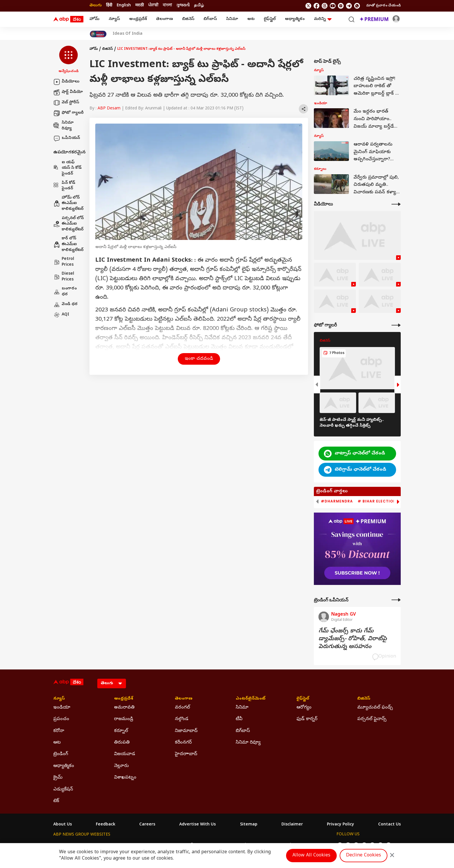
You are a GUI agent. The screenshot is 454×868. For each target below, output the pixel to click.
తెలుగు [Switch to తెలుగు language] (96, 6)
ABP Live (93, 846)
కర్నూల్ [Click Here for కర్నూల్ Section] (121, 731)
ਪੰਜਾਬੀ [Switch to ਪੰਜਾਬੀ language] (153, 6)
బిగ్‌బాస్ (210, 19)
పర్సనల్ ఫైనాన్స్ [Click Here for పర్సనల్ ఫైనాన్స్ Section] (372, 719)
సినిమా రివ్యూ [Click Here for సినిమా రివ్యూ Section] (248, 743)
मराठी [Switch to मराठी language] (140, 6)
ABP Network (66, 846)
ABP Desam (109, 109)
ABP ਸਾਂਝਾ (241, 846)
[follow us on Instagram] (341, 6)
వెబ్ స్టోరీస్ (66, 103)
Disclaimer (292, 825)
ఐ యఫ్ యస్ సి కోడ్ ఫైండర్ (67, 168)
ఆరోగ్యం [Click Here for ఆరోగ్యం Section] (304, 708)
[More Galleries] (396, 325)
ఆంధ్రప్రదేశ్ (138, 19)
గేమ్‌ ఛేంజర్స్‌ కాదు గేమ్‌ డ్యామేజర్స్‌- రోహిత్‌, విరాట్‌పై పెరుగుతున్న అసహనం (353, 639)
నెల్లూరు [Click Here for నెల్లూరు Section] (121, 766)
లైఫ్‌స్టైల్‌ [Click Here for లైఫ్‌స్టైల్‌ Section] (303, 699)
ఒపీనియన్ (67, 138)
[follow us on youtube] (333, 6)
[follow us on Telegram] (349, 6)
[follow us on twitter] (308, 6)
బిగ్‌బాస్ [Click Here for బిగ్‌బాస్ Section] (243, 731)
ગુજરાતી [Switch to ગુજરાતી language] (183, 6)
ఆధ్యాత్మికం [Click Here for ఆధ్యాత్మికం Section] (64, 766)
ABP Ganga (217, 846)
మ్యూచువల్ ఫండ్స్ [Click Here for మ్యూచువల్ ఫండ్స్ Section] (375, 708)
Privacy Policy (340, 825)
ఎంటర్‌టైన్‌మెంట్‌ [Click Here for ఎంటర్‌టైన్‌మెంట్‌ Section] (251, 699)
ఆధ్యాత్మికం (295, 19)
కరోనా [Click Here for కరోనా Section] (59, 731)
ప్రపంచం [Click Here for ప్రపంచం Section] (61, 719)
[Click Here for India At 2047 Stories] (98, 34)
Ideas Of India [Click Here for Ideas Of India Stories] (128, 34)
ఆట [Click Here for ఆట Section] (57, 743)
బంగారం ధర (65, 292)
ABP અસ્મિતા (188, 846)
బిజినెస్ (188, 19)
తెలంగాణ (164, 19)
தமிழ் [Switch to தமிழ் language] (199, 6)
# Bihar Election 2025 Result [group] (390, 501)
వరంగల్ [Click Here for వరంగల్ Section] (182, 708)
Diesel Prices (64, 277)
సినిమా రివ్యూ (63, 126)
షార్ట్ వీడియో (68, 92)
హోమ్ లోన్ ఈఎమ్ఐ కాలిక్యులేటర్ (68, 203)
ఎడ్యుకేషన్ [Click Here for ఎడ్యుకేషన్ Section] (63, 790)
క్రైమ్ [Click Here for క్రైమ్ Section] (58, 778)
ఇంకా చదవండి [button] (199, 359)
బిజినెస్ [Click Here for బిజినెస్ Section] (364, 699)
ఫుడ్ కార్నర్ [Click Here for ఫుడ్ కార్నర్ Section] (307, 719)
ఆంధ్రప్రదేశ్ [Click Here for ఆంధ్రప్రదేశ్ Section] (124, 699)
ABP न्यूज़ (115, 846)
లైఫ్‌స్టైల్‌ (270, 19)
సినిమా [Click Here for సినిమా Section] (242, 708)
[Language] (112, 683)
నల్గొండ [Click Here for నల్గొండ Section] (182, 719)
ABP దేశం (288, 846)
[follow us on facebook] (316, 6)
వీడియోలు (66, 82)
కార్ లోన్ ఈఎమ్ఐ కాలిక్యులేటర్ (68, 244)
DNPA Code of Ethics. (121, 857)
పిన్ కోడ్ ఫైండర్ (64, 186)
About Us (63, 825)
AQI (61, 315)
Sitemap (249, 825)
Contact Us (389, 825)
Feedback (106, 825)
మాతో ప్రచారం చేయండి (383, 6)
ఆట (251, 19)
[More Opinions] (396, 600)
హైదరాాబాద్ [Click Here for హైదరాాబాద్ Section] (186, 754)
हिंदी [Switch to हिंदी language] (109, 6)
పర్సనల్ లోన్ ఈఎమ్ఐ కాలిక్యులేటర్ (68, 224)
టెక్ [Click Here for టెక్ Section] (56, 801)
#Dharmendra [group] (337, 501)
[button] (68, 60)
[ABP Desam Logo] (68, 19)
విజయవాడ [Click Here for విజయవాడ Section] (125, 754)
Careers (147, 825)
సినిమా (232, 19)
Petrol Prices (64, 262)
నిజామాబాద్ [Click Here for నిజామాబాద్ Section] (186, 731)
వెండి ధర (65, 304)
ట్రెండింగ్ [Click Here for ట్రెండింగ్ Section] (61, 754)
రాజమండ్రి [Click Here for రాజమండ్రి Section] (124, 719)
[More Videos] (396, 204)
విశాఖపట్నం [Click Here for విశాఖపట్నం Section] (125, 778)
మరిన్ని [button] (323, 19)
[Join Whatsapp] (357, 6)
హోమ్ (94, 19)
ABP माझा (163, 846)
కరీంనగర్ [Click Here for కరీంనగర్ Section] (183, 743)
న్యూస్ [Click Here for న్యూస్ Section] (59, 699)
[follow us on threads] (325, 6)
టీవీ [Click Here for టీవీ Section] (239, 719)
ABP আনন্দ (139, 846)
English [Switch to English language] (124, 6)
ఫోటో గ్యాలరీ (68, 113)
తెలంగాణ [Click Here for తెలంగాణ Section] (184, 699)
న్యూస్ (114, 19)
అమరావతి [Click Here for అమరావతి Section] (124, 708)
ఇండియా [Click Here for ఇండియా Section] (62, 708)
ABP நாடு (264, 846)
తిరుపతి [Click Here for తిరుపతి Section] (122, 743)
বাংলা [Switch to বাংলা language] (167, 6)
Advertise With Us (197, 825)
